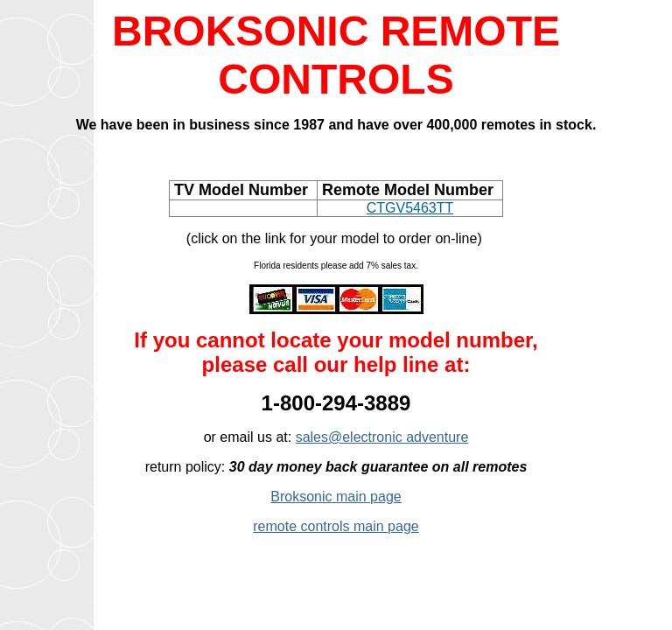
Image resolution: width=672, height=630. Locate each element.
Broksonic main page (336, 497)
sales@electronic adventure (382, 437)
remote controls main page (336, 526)
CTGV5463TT (410, 208)
